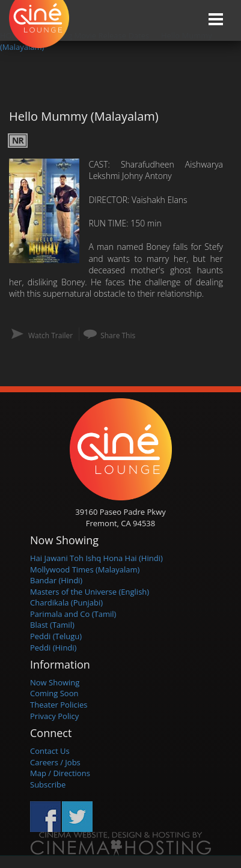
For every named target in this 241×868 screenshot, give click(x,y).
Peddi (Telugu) (56, 636)
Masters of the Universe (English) (90, 592)
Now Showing (55, 682)
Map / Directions (60, 773)
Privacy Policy (54, 716)
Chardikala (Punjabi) (66, 602)
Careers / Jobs (55, 762)
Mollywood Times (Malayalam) (85, 569)
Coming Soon (54, 693)
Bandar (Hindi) (56, 580)
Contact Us (50, 751)
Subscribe (48, 785)
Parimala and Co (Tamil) (73, 614)
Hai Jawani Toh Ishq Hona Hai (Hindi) (96, 558)
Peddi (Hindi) (53, 648)
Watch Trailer (50, 335)
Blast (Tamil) (52, 625)
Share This (118, 335)
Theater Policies (59, 705)
